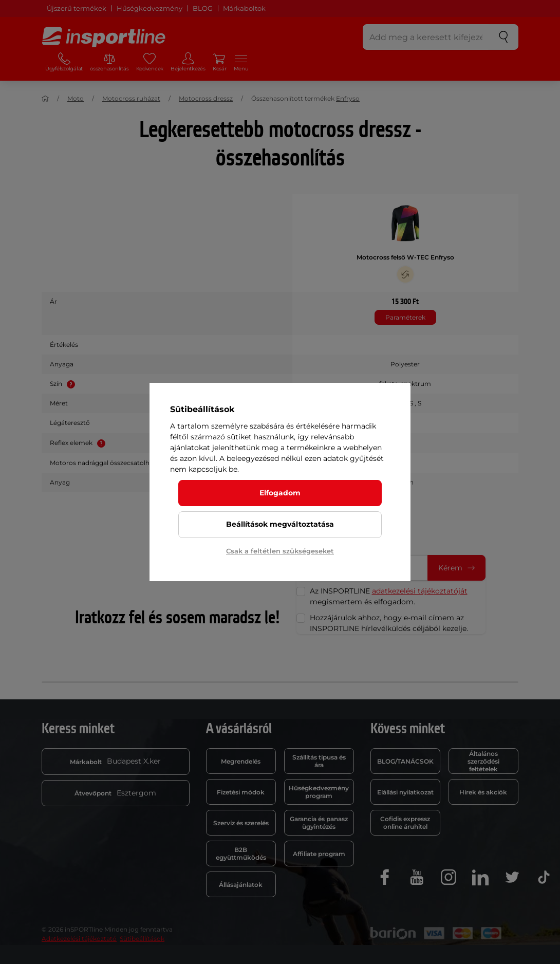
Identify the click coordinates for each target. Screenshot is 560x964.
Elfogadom (280, 493)
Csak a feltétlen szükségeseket (280, 551)
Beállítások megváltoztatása (280, 524)
